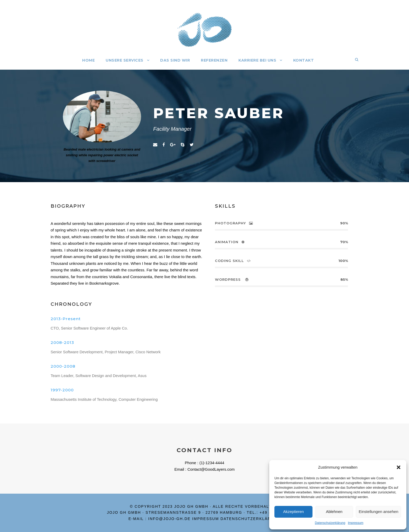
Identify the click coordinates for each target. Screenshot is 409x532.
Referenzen (214, 60)
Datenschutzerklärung (330, 523)
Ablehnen (334, 512)
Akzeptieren (293, 512)
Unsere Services (125, 60)
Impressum (356, 523)
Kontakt (304, 60)
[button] (399, 467)
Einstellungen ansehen (378, 512)
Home (88, 60)
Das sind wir (175, 60)
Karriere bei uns (257, 60)
